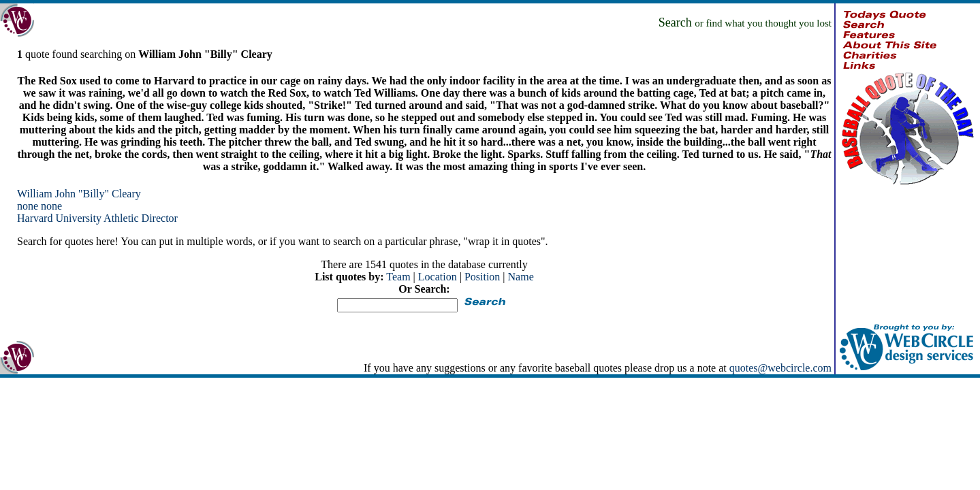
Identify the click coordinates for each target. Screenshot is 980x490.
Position (482, 277)
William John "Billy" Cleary (79, 194)
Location (438, 277)
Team (398, 277)
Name (521, 277)
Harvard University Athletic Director (97, 218)
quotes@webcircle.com (780, 368)
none (28, 206)
